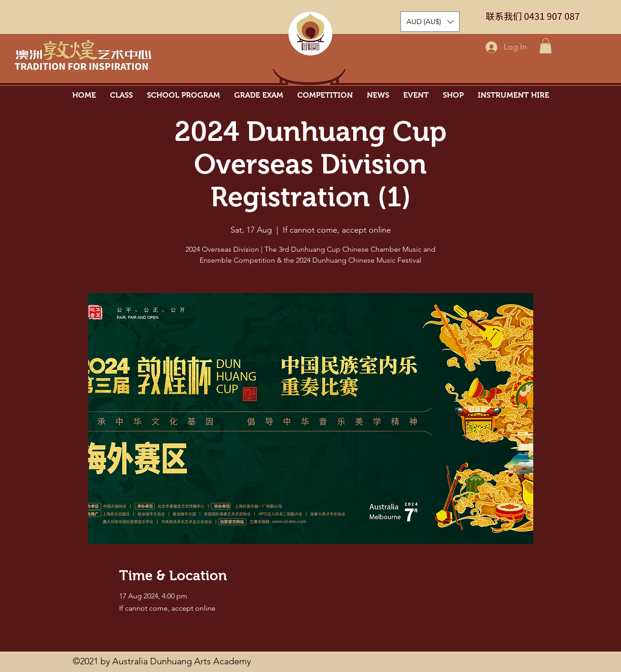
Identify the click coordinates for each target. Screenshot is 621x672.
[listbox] (430, 22)
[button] (546, 46)
